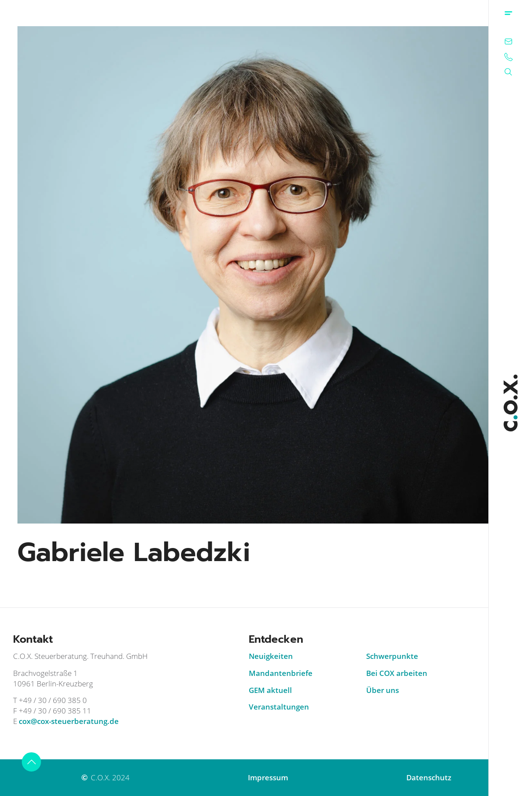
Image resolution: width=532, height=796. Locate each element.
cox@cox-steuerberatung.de (69, 721)
